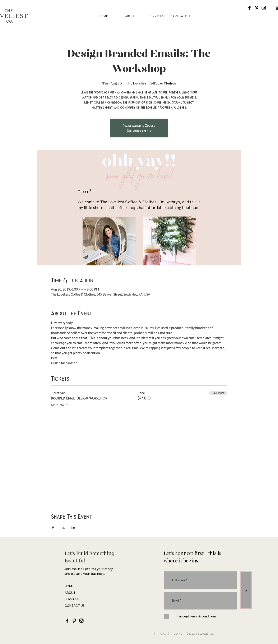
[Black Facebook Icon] (249, 8)
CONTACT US (75, 606)
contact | (179, 633)
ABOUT (70, 593)
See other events (139, 130)
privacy (163, 633)
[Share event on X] (63, 527)
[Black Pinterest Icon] (257, 8)
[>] (246, 590)
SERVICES (72, 599)
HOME (69, 586)
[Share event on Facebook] (53, 527)
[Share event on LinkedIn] (73, 527)
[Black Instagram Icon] (264, 8)
